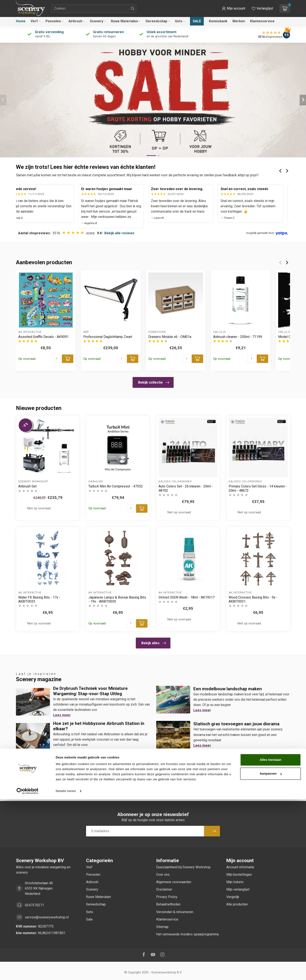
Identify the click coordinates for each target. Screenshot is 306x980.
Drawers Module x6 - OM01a (170, 337)
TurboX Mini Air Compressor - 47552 (116, 486)
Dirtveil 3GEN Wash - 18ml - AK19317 (187, 597)
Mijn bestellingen (239, 875)
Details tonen (66, 972)
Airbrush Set (27, 486)
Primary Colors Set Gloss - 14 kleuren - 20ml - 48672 (258, 488)
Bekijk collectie (154, 383)
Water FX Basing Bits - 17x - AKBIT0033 (39, 599)
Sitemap (162, 927)
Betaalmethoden (168, 904)
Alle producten (237, 904)
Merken (239, 21)
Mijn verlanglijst (238, 889)
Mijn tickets (235, 882)
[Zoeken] (133, 8)
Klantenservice (262, 21)
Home (21, 21)
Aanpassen (271, 954)
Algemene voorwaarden (174, 882)
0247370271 (34, 905)
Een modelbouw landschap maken (228, 689)
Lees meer (62, 715)
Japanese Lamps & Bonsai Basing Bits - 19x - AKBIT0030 (117, 599)
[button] (234, 8)
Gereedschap (156, 21)
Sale (197, 21)
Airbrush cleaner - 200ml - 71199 (238, 337)
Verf (34, 21)
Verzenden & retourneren (175, 912)
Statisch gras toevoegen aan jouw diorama (236, 724)
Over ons (163, 875)
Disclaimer (164, 889)
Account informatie (240, 867)
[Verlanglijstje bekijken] (262, 8)
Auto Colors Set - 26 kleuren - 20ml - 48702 (186, 488)
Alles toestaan (271, 940)
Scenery (97, 21)
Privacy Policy (167, 897)
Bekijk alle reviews (119, 233)
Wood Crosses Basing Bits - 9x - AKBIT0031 (253, 599)
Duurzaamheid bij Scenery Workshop (183, 867)
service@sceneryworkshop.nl (47, 917)
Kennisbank (218, 21)
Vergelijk (233, 897)
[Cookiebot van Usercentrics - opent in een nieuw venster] (28, 972)
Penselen (53, 21)
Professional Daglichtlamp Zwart (108, 337)
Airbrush (75, 21)
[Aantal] (57, 359)
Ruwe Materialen (124, 21)
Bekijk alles (154, 643)
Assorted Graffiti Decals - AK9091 (43, 337)
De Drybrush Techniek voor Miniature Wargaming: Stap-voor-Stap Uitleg (90, 691)
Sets (179, 21)
